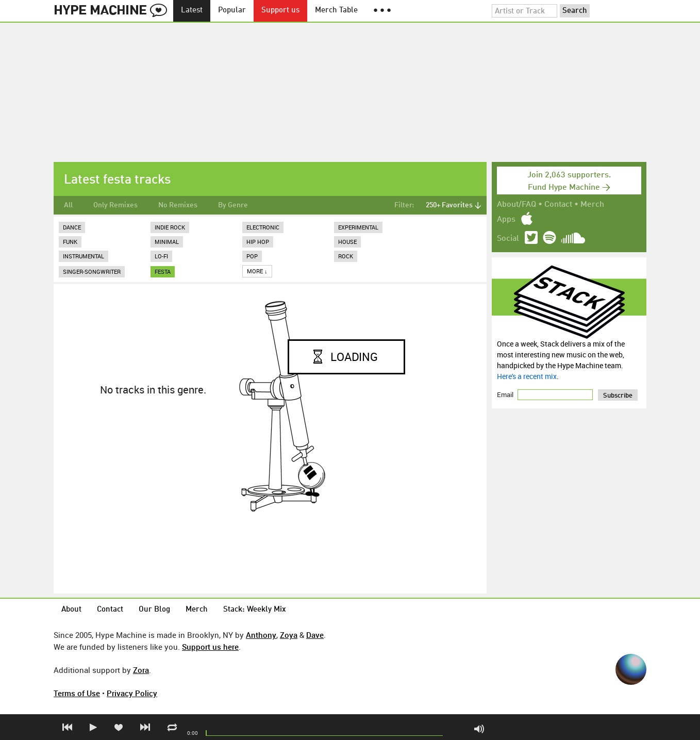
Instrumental (84, 256)
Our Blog (154, 610)
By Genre (233, 205)
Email (506, 394)
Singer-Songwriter (92, 272)
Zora (141, 670)
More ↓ (257, 271)
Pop (252, 256)
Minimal (167, 242)
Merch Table (336, 11)
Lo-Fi (161, 256)
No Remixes (178, 205)
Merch (592, 205)
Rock (346, 256)
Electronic (263, 227)
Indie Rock (170, 227)
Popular (232, 11)
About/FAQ (516, 205)
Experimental (358, 227)
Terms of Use (77, 693)
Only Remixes (115, 205)
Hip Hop (258, 242)
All (68, 205)
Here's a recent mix (527, 376)
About (71, 610)
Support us (280, 11)
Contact (558, 205)
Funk (70, 242)
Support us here (210, 647)
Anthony (261, 635)
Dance (72, 227)
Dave (315, 635)
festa (163, 272)
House (347, 242)
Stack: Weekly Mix (255, 610)
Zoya (289, 635)
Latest (192, 11)
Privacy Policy (132, 693)
